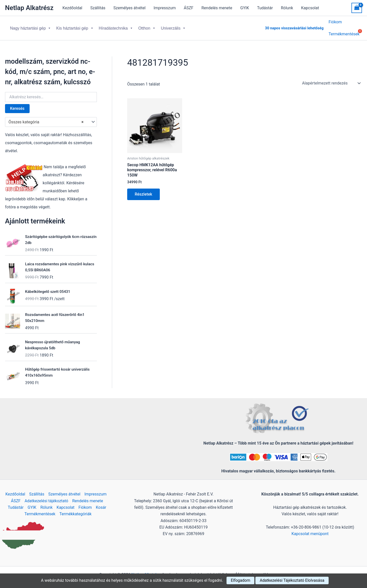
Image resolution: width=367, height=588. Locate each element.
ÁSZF (189, 8)
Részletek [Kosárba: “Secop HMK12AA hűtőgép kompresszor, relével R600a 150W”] (143, 190)
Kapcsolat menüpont (310, 530)
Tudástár (265, 8)
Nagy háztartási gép (31, 26)
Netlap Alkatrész (29, 8)
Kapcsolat (310, 8)
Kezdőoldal (72, 8)
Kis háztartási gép (75, 26)
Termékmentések (40, 510)
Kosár (101, 503)
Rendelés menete (217, 8)
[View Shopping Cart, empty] (357, 8)
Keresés (17, 104)
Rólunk (287, 8)
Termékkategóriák (76, 510)
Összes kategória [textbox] (46, 118)
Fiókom (335, 23)
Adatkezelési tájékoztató (46, 497)
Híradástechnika (116, 26)
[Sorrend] (331, 79)
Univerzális (173, 26)
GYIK (245, 8)
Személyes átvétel (129, 8)
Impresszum (165, 8)
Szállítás (98, 8)
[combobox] (51, 118)
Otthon (147, 26)
